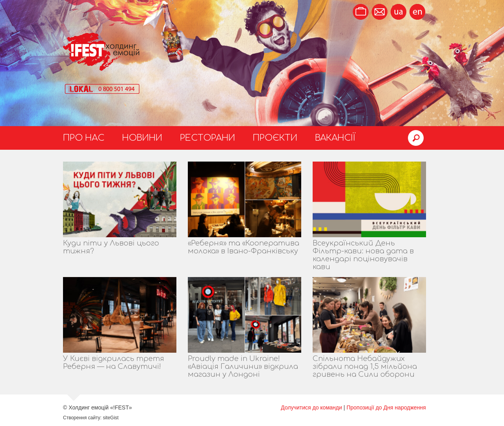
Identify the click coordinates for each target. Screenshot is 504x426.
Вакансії (335, 138)
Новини (142, 138)
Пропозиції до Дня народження (386, 407)
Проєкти (275, 138)
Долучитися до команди (311, 407)
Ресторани (208, 138)
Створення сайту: (82, 418)
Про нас (84, 138)
